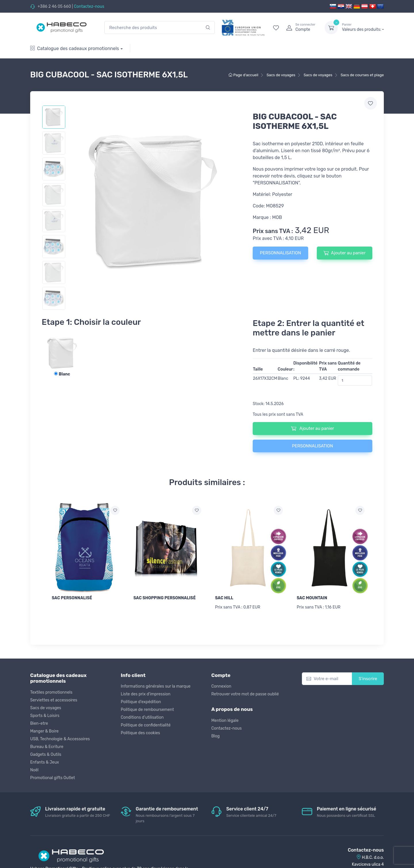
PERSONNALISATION (280, 253)
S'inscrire (368, 679)
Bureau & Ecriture (47, 747)
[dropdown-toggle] (331, 28)
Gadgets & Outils (46, 755)
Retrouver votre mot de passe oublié (245, 694)
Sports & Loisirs (45, 716)
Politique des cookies (140, 733)
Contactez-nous (89, 6)
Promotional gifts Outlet (53, 778)
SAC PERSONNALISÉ (72, 598)
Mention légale (225, 721)
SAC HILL (224, 598)
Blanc (62, 374)
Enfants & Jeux (45, 762)
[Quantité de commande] (355, 380)
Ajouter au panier (344, 253)
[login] (300, 28)
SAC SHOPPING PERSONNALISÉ (165, 598)
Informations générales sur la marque (156, 686)
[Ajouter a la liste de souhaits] (115, 510)
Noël (34, 770)
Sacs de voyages (46, 708)
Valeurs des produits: (363, 27)
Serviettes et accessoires (54, 700)
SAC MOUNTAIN (312, 598)
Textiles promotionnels (51, 692)
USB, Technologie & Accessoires (60, 739)
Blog (215, 736)
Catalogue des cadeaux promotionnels (75, 48)
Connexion (221, 686)
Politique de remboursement (147, 710)
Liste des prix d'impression (146, 694)
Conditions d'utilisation (142, 717)
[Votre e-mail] (327, 679)
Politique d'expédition (141, 702)
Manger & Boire (44, 731)
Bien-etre (39, 723)
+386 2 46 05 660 (54, 6)
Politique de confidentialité (146, 725)
